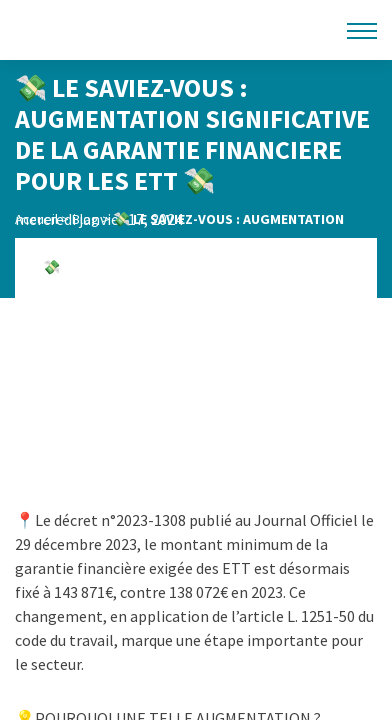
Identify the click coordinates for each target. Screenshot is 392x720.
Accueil (36, 219)
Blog (85, 219)
